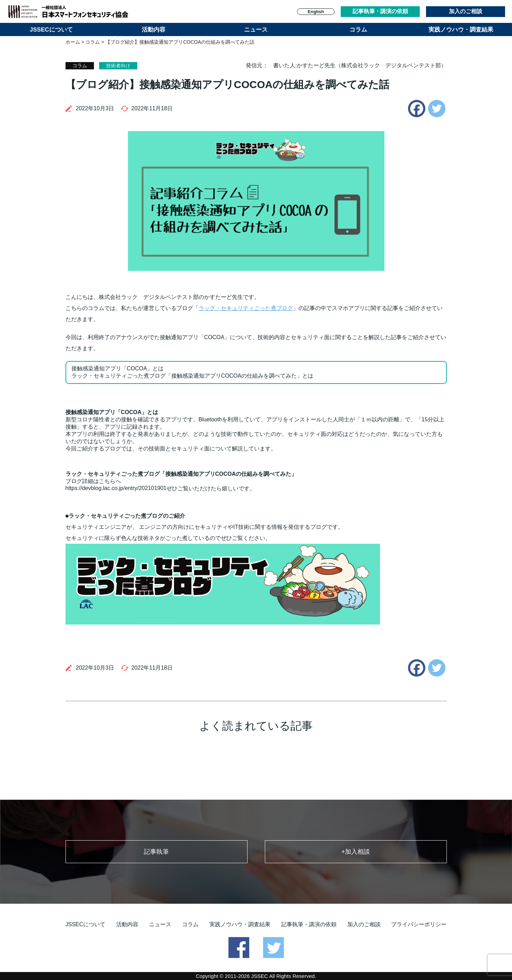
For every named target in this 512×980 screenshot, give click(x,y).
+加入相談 (356, 852)
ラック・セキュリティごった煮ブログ (246, 308)
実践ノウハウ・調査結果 (461, 30)
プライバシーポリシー (419, 924)
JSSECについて (51, 30)
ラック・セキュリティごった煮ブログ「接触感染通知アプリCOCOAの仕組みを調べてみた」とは (193, 376)
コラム (358, 30)
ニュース (256, 30)
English (316, 12)
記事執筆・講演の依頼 (380, 11)
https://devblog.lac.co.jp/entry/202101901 (116, 488)
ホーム (73, 42)
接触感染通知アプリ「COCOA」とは (118, 368)
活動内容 (154, 30)
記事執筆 (156, 852)
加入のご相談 (466, 11)
